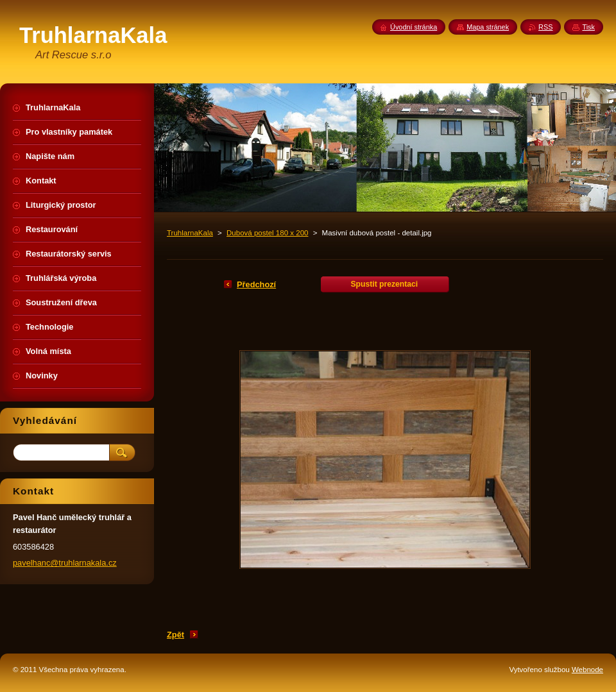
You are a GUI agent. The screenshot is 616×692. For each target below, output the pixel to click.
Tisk (588, 27)
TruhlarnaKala (190, 233)
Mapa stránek (488, 27)
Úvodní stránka (414, 27)
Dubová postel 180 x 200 (267, 233)
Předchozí (256, 284)
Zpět (175, 635)
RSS (545, 27)
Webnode (587, 670)
